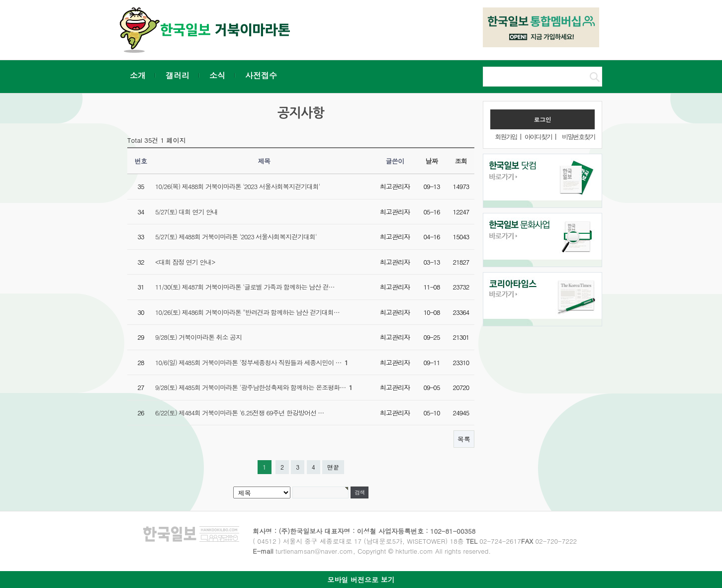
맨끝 (333, 467)
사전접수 (261, 75)
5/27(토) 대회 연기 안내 (186, 212)
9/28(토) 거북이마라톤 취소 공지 (198, 337)
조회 (461, 161)
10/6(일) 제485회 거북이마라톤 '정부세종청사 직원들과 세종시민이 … (251, 362)
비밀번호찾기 (578, 137)
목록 (464, 439)
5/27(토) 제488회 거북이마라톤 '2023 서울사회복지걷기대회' (236, 237)
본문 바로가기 (0, 0)
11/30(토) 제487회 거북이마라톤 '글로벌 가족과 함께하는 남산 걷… (245, 287)
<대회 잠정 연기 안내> (185, 262)
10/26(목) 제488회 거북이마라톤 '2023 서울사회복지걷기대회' (237, 186)
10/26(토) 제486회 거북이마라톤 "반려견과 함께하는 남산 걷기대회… (247, 312)
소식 (217, 75)
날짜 (432, 161)
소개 (138, 75)
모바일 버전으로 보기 (361, 580)
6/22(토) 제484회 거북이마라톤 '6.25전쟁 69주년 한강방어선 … (239, 413)
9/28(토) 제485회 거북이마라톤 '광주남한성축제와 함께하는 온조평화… (254, 387)
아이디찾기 (538, 137)
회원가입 (506, 137)
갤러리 (178, 75)
